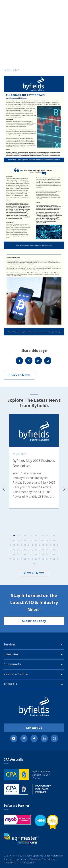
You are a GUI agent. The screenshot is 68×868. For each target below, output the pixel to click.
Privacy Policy (48, 859)
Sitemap (34, 859)
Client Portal (10, 863)
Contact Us (34, 728)
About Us (10, 684)
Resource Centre (16, 674)
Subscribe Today (34, 621)
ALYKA (31, 863)
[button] (53, 14)
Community (12, 664)
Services (10, 644)
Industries (11, 654)
